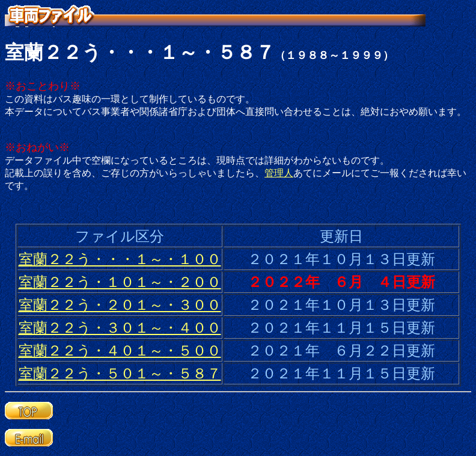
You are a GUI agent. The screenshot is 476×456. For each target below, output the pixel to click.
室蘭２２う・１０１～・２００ (120, 282)
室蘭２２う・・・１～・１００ (120, 259)
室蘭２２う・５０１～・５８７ (120, 374)
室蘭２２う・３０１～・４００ (120, 328)
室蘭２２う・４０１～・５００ (120, 351)
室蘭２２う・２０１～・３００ (120, 305)
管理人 (279, 173)
